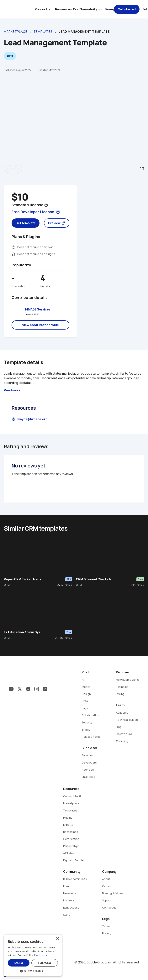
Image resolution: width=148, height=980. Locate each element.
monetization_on (13, 247)
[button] (33, 971)
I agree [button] (19, 963)
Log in (104, 9)
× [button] (57, 939)
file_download (59, 585)
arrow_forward (18, 169)
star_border (66, 585)
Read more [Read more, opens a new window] (41, 955)
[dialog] (33, 955)
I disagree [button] (45, 963)
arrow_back (8, 169)
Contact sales (84, 9)
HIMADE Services (38, 309)
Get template (26, 223)
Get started (127, 9)
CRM (7, 585)
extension (13, 254)
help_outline (46, 205)
